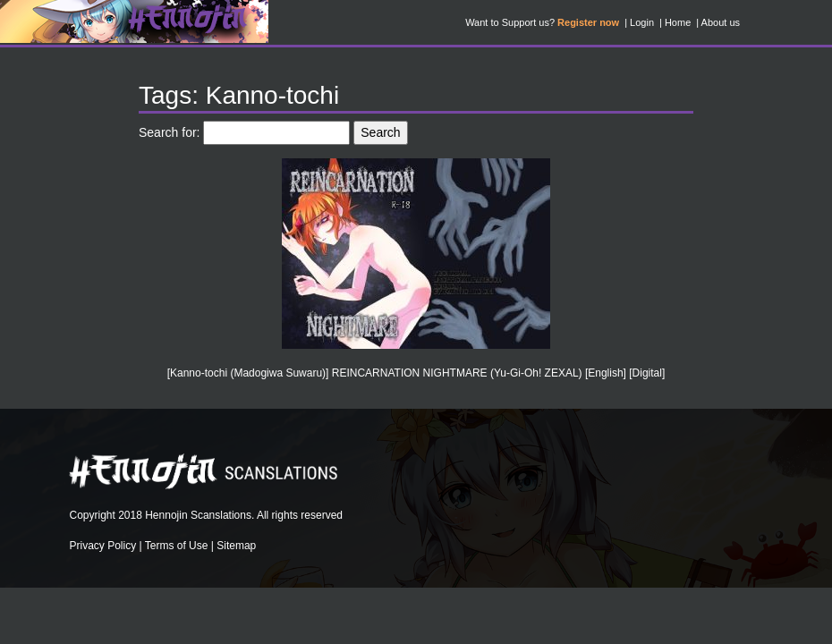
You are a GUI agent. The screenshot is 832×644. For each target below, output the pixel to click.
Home (678, 22)
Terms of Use (177, 546)
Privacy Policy (102, 546)
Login (642, 22)
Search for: (169, 132)
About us (721, 22)
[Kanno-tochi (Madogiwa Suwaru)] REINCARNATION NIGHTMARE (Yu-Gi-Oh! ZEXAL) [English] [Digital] (416, 373)
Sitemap (236, 546)
